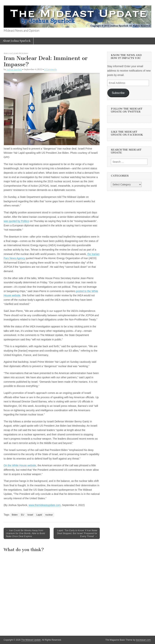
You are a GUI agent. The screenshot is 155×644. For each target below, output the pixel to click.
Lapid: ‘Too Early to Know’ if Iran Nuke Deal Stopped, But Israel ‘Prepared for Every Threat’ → (77, 533)
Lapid (39, 515)
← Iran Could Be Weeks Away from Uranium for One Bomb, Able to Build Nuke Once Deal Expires (26, 533)
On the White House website (20, 465)
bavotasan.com (143, 640)
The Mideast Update (31, 640)
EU (23, 515)
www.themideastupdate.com (45, 505)
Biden (15, 515)
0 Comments (51, 69)
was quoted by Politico (16, 221)
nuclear (49, 515)
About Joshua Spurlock (17, 41)
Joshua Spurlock (14, 69)
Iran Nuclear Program (16, 53)
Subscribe (118, 93)
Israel (30, 515)
